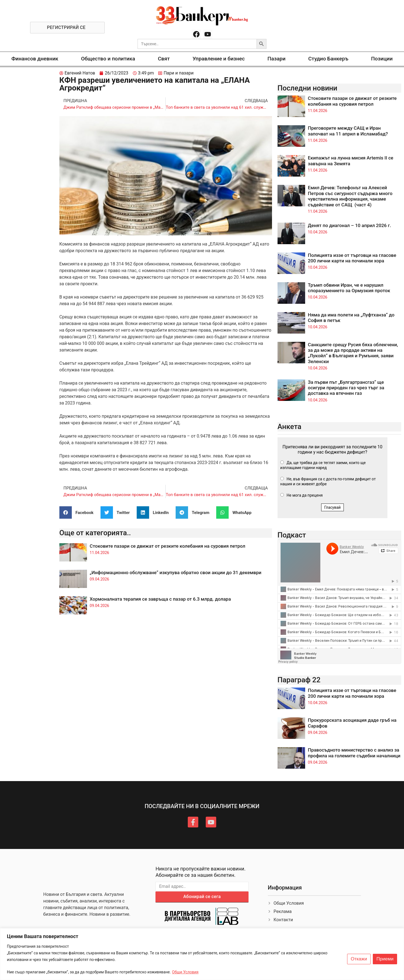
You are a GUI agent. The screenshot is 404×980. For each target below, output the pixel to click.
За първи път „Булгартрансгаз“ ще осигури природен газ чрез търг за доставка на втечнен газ (346, 388)
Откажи (359, 959)
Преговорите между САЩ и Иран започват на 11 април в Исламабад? (348, 131)
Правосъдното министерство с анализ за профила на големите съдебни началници (354, 753)
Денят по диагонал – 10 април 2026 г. (350, 225)
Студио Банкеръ (328, 59)
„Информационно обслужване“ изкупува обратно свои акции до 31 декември (176, 572)
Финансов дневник (35, 59)
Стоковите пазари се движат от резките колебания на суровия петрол (168, 546)
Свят (164, 59)
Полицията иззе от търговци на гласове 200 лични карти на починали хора (352, 258)
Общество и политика (108, 59)
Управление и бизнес (219, 59)
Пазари (277, 59)
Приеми (385, 959)
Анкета (290, 427)
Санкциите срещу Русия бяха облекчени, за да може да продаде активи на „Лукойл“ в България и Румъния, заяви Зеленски (353, 353)
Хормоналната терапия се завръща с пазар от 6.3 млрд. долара (160, 599)
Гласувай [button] (332, 507)
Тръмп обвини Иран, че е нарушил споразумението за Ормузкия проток (349, 288)
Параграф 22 (299, 680)
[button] (79, 512)
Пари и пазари (179, 73)
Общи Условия (185, 972)
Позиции (382, 59)
